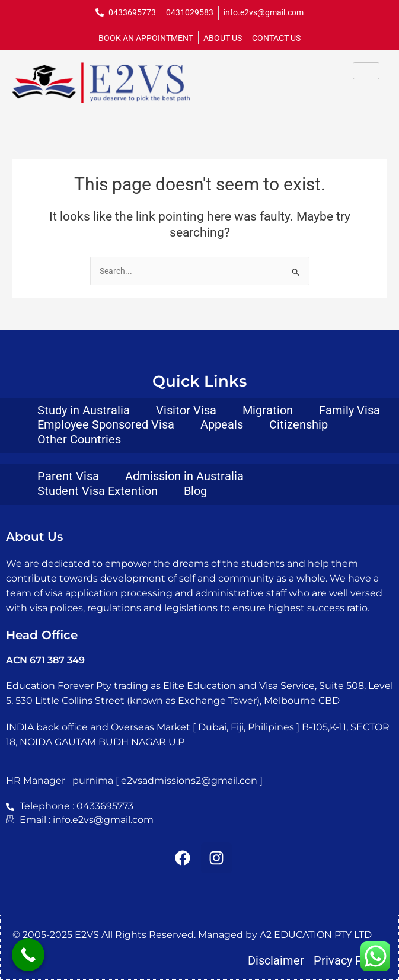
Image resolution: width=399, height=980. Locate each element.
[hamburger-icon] (366, 71)
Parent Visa (68, 476)
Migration (268, 410)
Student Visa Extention (98, 491)
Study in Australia (84, 410)
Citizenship (299, 424)
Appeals (222, 424)
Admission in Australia (184, 476)
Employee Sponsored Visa (106, 424)
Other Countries (79, 439)
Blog (195, 491)
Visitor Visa (186, 410)
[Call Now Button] (28, 955)
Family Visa (349, 410)
